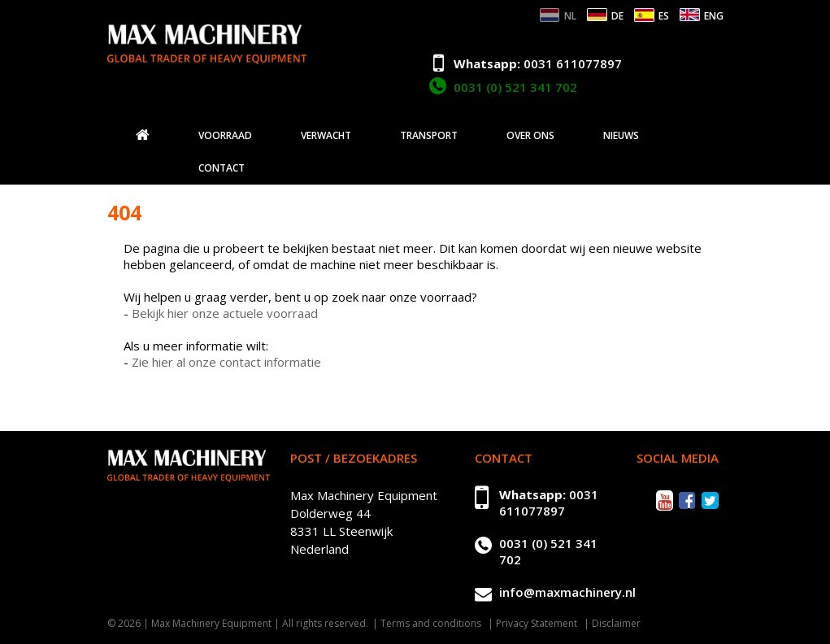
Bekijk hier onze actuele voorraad (225, 313)
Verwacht (326, 136)
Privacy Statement (537, 623)
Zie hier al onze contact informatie (226, 362)
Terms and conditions (431, 623)
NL (570, 16)
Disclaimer (616, 623)
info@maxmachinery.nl (567, 592)
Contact (222, 168)
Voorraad (225, 136)
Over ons (530, 136)
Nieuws (621, 136)
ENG (714, 16)
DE (617, 16)
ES (664, 16)
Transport (429, 136)
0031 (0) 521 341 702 (515, 87)
